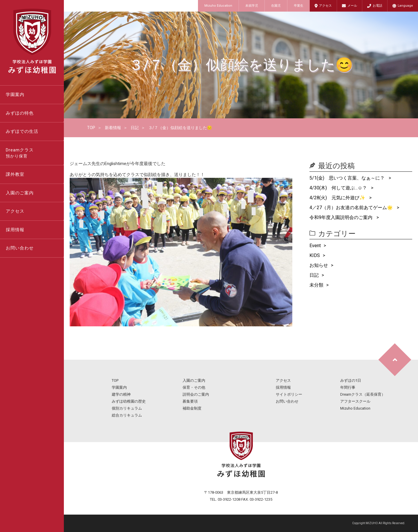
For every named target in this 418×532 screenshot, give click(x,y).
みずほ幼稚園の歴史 (129, 401)
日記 (135, 128)
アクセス (325, 6)
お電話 (378, 6)
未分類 (316, 285)
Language (405, 6)
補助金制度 (192, 408)
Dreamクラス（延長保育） (363, 394)
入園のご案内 (20, 193)
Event (315, 246)
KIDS (315, 255)
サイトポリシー (289, 394)
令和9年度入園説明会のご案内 (342, 217)
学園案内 (15, 95)
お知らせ (319, 265)
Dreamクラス (35, 153)
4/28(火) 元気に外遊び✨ (338, 198)
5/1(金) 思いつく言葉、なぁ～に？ (348, 178)
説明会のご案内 (196, 394)
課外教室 (15, 174)
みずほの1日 (351, 380)
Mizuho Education (218, 6)
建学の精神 (121, 394)
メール (352, 6)
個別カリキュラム (127, 408)
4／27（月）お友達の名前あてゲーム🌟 (352, 208)
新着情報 (113, 128)
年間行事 (348, 387)
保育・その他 (194, 387)
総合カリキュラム (127, 415)
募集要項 (190, 401)
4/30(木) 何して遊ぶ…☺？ (339, 188)
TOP (91, 128)
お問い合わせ (20, 248)
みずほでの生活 (22, 131)
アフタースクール (355, 401)
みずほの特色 (20, 113)
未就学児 (252, 6)
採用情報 (15, 230)
